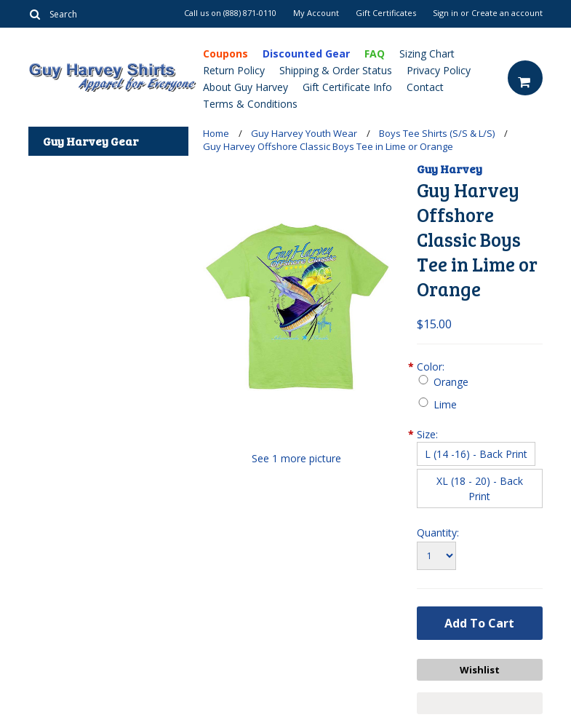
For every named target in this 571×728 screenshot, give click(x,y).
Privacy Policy (439, 70)
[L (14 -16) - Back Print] (476, 454)
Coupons (225, 54)
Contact (425, 87)
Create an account (507, 13)
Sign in (446, 13)
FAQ (375, 54)
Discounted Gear (306, 54)
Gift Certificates (386, 13)
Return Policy (234, 70)
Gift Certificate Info (347, 87)
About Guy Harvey (245, 87)
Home (216, 133)
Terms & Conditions (250, 104)
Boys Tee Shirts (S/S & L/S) (437, 133)
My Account (316, 13)
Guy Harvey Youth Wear (304, 133)
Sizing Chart (427, 54)
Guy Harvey (450, 169)
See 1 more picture (296, 458)
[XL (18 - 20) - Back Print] (480, 488)
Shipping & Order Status (336, 70)
